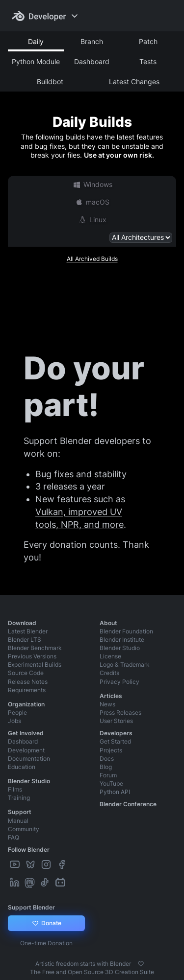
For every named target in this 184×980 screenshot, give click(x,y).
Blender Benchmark (35, 648)
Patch (148, 41)
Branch (92, 41)
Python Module (36, 61)
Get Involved (26, 733)
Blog (106, 767)
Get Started (115, 741)
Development (26, 750)
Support (20, 812)
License (110, 656)
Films (15, 789)
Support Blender (31, 907)
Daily (36, 41)
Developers (116, 733)
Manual (18, 821)
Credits (109, 673)
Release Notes (28, 682)
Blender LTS (25, 640)
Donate (46, 923)
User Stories (116, 721)
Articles (111, 696)
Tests (148, 61)
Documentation (29, 758)
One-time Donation (46, 943)
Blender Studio (120, 648)
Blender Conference (128, 804)
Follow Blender (29, 850)
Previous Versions (32, 656)
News (107, 704)
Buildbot (50, 82)
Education (22, 767)
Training (19, 798)
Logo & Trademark (125, 665)
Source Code (26, 673)
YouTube (111, 783)
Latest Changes (134, 82)
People (17, 712)
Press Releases (120, 712)
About (108, 623)
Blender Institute (122, 640)
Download (22, 623)
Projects (111, 750)
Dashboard (92, 61)
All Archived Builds (92, 259)
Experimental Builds (35, 665)
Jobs (14, 721)
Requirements (27, 690)
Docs (107, 758)
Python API (115, 792)
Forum (108, 775)
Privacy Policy (119, 682)
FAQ (13, 837)
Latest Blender (28, 631)
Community (24, 829)
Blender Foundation (126, 631)
